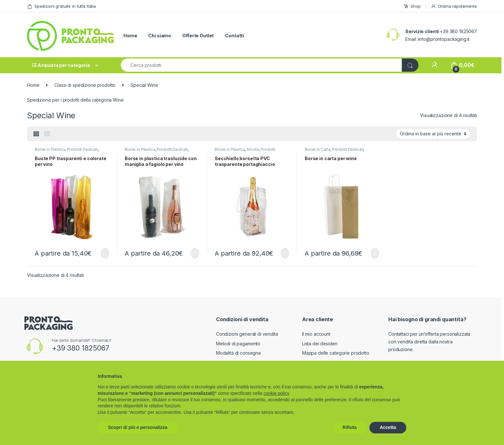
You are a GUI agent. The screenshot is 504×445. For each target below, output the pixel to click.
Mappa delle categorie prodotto (336, 353)
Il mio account (316, 334)
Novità (253, 149)
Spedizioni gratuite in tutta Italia (61, 6)
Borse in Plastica (50, 149)
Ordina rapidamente (454, 6)
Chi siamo (160, 36)
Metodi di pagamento (238, 344)
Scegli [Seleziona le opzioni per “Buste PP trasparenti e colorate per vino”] (105, 253)
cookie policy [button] (276, 393)
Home (130, 36)
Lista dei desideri (320, 344)
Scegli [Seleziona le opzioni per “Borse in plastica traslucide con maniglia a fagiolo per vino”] (195, 253)
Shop (412, 6)
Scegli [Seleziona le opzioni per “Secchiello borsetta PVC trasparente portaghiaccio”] (285, 253)
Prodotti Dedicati (82, 149)
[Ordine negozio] (433, 134)
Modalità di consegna (238, 353)
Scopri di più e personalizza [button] (138, 427)
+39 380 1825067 (81, 348)
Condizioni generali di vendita (247, 334)
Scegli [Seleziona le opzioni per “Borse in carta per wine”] (375, 253)
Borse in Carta (318, 149)
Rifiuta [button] (350, 427)
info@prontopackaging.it (444, 39)
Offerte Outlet (198, 36)
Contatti (234, 36)
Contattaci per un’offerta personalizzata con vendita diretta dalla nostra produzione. (429, 342)
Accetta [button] (388, 427)
